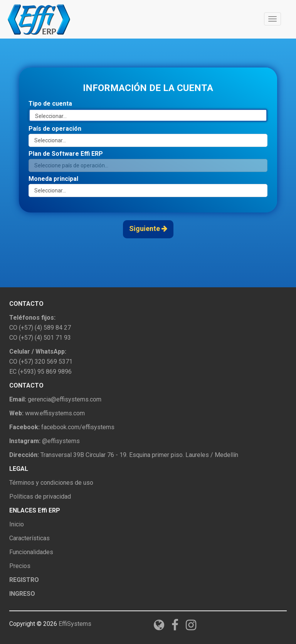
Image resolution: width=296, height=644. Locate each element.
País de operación (55, 129)
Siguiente (148, 228)
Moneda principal (53, 179)
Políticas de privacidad (40, 496)
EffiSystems (75, 624)
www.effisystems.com (55, 413)
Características (29, 538)
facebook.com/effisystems (78, 427)
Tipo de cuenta (50, 104)
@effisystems (61, 441)
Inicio (17, 524)
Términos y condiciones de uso (51, 483)
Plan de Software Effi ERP (66, 154)
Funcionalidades (31, 552)
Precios (20, 566)
